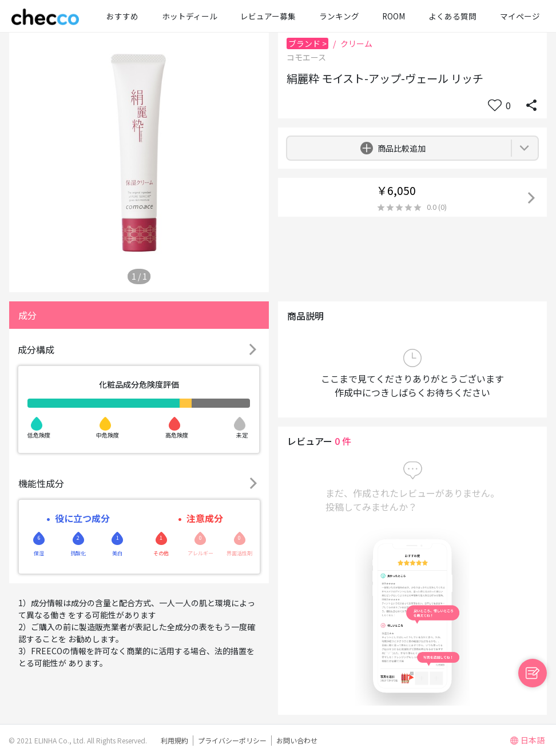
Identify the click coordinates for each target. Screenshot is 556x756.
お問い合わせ (297, 740)
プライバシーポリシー (232, 740)
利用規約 (174, 740)
